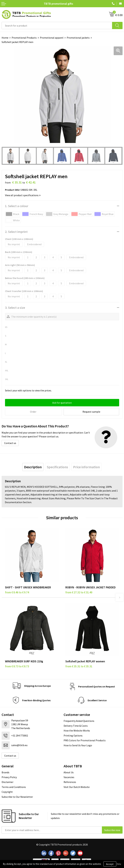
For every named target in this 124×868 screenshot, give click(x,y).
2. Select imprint (16, 232)
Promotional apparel (52, 38)
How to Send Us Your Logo (78, 745)
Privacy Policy (9, 777)
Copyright (7, 792)
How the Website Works (77, 731)
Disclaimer (8, 782)
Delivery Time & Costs (76, 726)
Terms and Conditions (14, 787)
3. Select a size (15, 308)
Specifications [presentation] (57, 467)
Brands (5, 772)
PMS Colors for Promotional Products (85, 740)
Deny (119, 864)
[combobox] (57, 25)
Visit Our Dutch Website (77, 787)
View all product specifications (23, 195)
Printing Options (73, 736)
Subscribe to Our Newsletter (17, 797)
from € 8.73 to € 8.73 (17, 666)
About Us (69, 772)
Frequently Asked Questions (79, 721)
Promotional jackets (78, 38)
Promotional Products (24, 38)
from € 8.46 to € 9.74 (17, 592)
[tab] (33, 467)
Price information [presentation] (86, 467)
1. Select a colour (17, 206)
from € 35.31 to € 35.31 (79, 666)
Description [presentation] (33, 467)
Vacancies (69, 777)
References (70, 782)
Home (5, 38)
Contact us (10, 443)
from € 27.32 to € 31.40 (79, 592)
